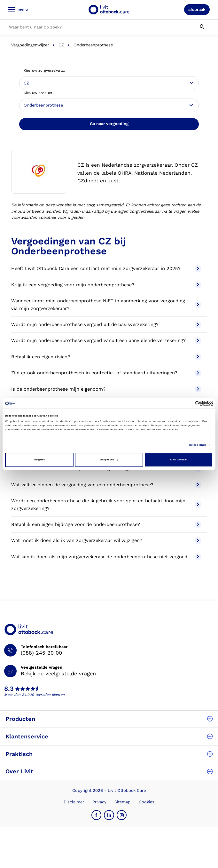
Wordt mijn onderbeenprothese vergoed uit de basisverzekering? (106, 325)
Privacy (99, 802)
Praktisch (109, 754)
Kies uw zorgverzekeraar (45, 71)
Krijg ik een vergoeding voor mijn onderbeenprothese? (106, 285)
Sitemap (122, 802)
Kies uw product (38, 93)
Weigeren (39, 460)
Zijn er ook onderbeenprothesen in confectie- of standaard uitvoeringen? (106, 373)
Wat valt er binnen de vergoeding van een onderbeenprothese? (106, 485)
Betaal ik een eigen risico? (106, 357)
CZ (61, 45)
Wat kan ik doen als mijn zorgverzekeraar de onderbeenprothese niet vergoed (106, 557)
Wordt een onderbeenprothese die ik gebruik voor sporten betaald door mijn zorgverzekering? (106, 505)
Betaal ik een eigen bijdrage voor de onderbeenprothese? (106, 525)
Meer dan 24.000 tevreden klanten (34, 695)
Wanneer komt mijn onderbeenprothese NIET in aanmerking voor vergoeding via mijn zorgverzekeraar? (106, 305)
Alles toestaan (179, 460)
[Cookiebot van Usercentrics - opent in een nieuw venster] (185, 403)
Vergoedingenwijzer (30, 45)
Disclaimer (74, 802)
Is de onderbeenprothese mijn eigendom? (106, 389)
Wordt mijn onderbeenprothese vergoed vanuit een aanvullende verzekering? (106, 341)
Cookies (147, 802)
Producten (109, 719)
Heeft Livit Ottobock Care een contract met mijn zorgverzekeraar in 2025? (106, 269)
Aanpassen (109, 460)
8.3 (9, 689)
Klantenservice (109, 736)
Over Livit (109, 771)
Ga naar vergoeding (109, 124)
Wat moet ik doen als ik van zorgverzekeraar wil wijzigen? (106, 541)
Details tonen (198, 445)
